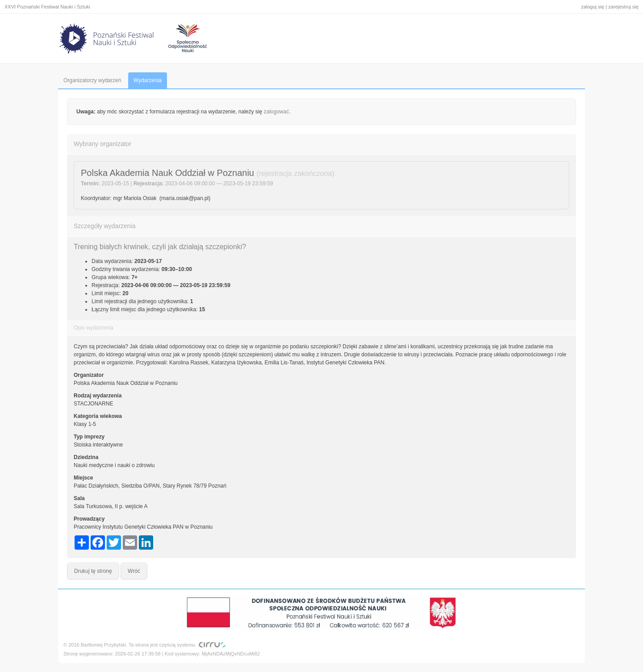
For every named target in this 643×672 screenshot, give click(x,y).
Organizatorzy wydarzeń (92, 80)
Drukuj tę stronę (93, 571)
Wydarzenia (148, 80)
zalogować (277, 112)
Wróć (134, 571)
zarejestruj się (623, 7)
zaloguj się (593, 7)
